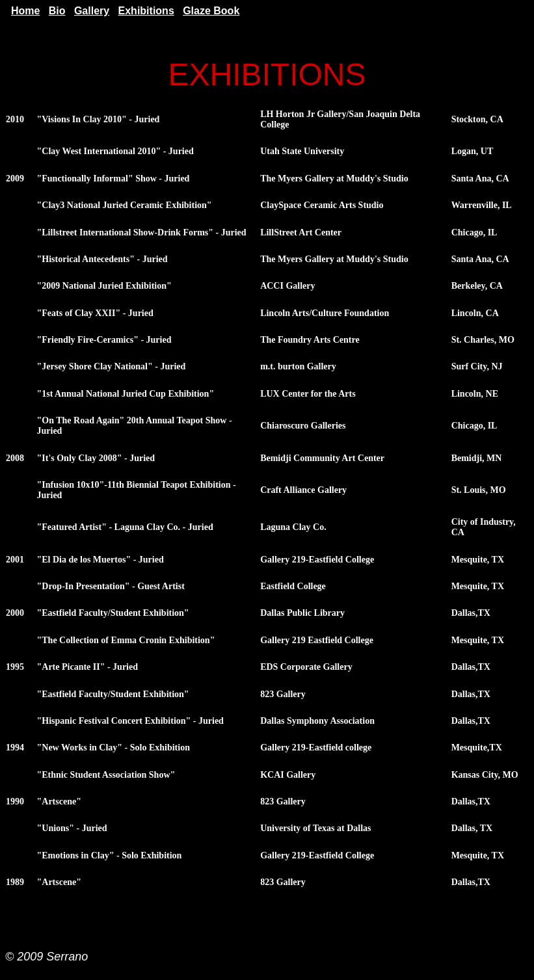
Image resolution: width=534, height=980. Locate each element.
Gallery (92, 11)
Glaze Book (211, 11)
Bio (57, 11)
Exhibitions (146, 11)
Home (25, 11)
